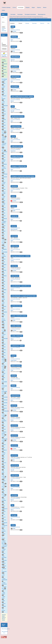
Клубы (3, 620)
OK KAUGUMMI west (4, 392)
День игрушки (4, 531)
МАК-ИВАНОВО (4, 558)
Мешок (3, 619)
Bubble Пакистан (4, 168)
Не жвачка (4, 610)
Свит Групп (3, 576)
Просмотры (34, 23)
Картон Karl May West (4, 542)
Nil (4, 368)
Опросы (4, 617)
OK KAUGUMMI (5, 382)
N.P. (4, 361)
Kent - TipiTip (4, 300)
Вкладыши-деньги (5, 527)
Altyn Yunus (3, 103)
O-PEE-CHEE (4, 375)
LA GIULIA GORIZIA (15, 30)
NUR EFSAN (4, 371)
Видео (3, 616)
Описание (27, 23)
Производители (42, 14)
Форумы (4, 615)
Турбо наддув (4, 594)
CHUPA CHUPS (4, 184)
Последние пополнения (30, 14)
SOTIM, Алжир (4, 454)
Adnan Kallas (4, 87)
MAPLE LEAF (4, 336)
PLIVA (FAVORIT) (4, 421)
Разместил (42, 23)
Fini (4, 240)
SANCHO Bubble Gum (4, 433)
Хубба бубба (3, 598)
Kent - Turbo (3, 304)
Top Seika (3, 472)
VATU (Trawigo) (4, 500)
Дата (48, 23)
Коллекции (4, 79)
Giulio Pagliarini (4, 256)
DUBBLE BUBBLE (4, 223)
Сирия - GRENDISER (5, 580)
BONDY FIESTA (4, 161)
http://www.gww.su (6, 629)
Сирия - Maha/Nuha (4, 584)
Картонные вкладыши (5, 546)
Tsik (4, 484)
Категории (13, 14)
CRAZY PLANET (4, 194)
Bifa (4, 136)
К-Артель (4, 538)
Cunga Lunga (4, 198)
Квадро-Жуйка (4, 551)
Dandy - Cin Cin (4, 205)
